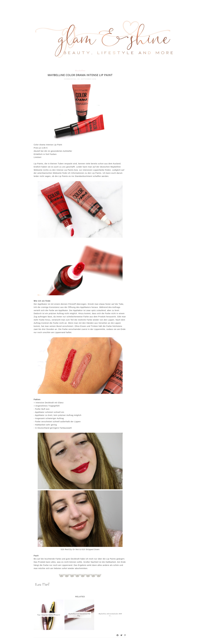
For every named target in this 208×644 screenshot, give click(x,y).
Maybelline (80, 70)
